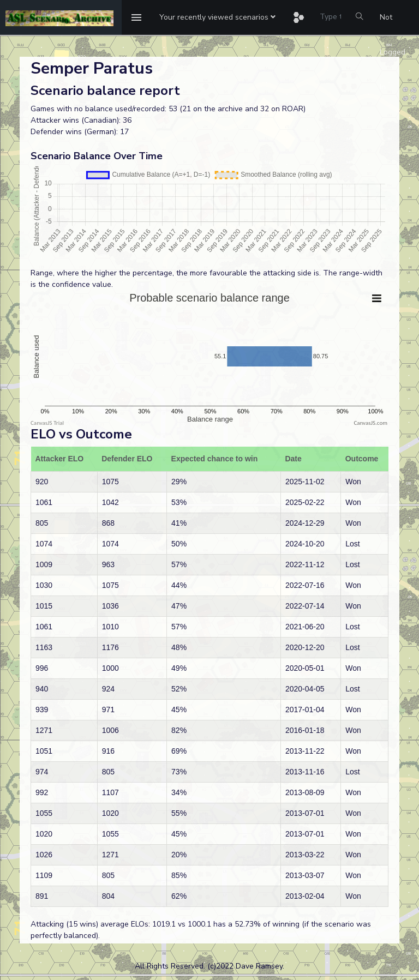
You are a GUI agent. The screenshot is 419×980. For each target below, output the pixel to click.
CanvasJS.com (370, 423)
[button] (217, 17)
